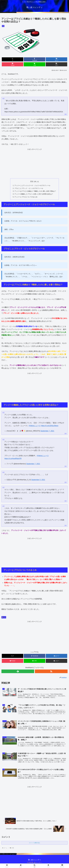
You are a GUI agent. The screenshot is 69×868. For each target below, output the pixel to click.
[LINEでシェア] (34, 64)
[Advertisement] (34, 163)
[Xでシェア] (13, 59)
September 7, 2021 (47, 431)
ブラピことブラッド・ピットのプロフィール (29, 188)
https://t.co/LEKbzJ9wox (50, 426)
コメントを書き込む (34, 843)
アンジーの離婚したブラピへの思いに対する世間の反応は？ (34, 194)
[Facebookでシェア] (34, 59)
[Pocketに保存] (13, 64)
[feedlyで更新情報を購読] (18, 672)
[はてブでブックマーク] (56, 59)
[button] (56, 64)
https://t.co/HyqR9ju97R (13, 459)
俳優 (4, 617)
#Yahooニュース (35, 426)
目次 (32, 181)
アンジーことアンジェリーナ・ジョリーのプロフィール (32, 186)
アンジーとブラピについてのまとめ (26, 197)
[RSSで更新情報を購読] (51, 672)
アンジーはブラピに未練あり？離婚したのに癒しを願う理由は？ (35, 191)
